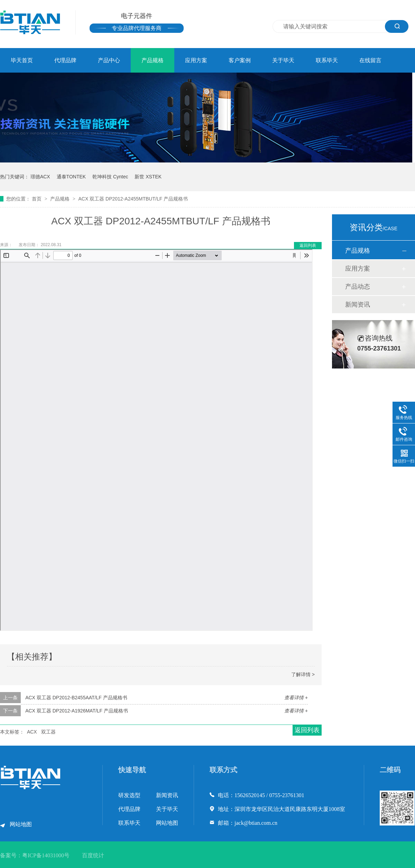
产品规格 (153, 60)
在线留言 (370, 60)
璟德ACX (40, 177)
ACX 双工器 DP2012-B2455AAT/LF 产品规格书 (76, 698)
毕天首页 (22, 60)
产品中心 (109, 60)
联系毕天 (327, 60)
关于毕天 (283, 60)
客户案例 (240, 60)
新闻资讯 (358, 305)
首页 (37, 199)
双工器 (48, 732)
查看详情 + (296, 698)
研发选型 (129, 795)
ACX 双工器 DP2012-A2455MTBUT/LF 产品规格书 (133, 199)
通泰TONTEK (71, 177)
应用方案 (196, 60)
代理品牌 (65, 60)
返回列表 (308, 245)
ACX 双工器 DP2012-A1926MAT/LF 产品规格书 (77, 711)
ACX (32, 732)
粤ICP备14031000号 (46, 855)
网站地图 (21, 824)
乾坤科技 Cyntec (110, 177)
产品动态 (358, 287)
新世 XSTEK (148, 177)
